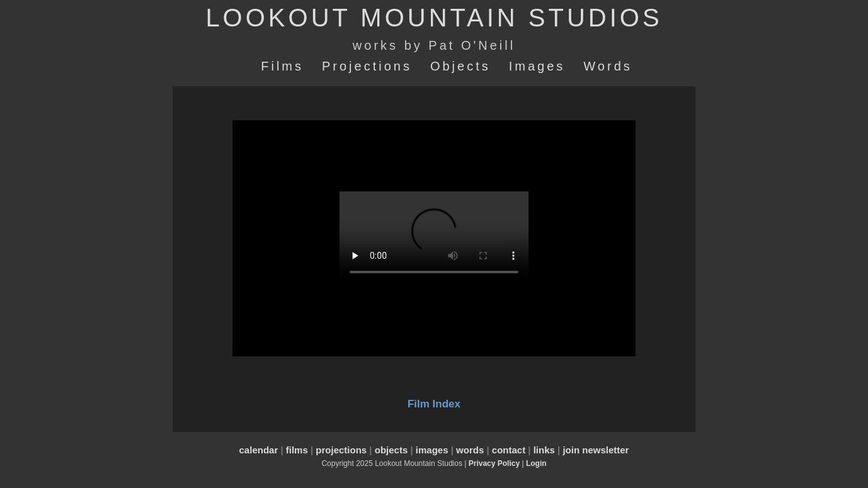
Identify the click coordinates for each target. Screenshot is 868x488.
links (544, 450)
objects (391, 450)
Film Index (434, 404)
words (470, 450)
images (432, 450)
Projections (367, 66)
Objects (460, 66)
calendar (259, 450)
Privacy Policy (494, 463)
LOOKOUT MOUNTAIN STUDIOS (434, 18)
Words (608, 66)
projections (341, 450)
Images (537, 66)
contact (509, 450)
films (297, 450)
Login (536, 463)
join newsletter (596, 450)
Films (282, 66)
